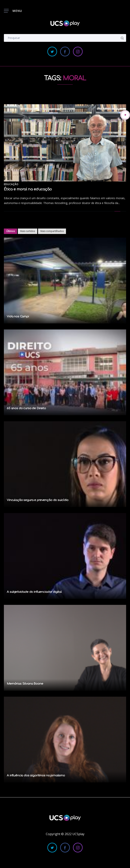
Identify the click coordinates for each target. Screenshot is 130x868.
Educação (11, 184)
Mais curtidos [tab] (28, 231)
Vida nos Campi (18, 317)
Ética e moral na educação (28, 189)
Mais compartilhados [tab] (52, 231)
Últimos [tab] (10, 231)
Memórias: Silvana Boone (25, 684)
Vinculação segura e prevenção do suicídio (38, 500)
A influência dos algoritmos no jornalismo (36, 776)
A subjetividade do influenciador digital (34, 592)
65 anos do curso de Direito (26, 408)
